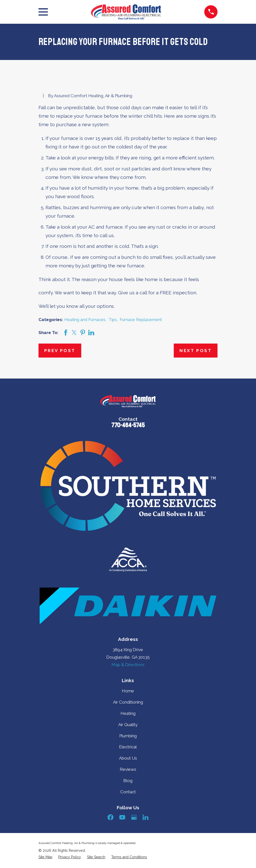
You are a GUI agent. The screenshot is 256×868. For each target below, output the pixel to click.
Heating (128, 713)
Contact (128, 792)
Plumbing (128, 736)
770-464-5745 (128, 425)
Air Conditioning (128, 702)
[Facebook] (110, 817)
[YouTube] (122, 817)
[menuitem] (45, 857)
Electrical (128, 747)
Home (128, 691)
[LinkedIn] (145, 817)
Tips (113, 320)
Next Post (196, 351)
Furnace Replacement (141, 320)
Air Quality (128, 725)
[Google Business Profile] (134, 817)
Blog (128, 781)
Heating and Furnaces (85, 320)
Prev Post (60, 351)
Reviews (128, 769)
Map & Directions (128, 665)
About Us (128, 758)
